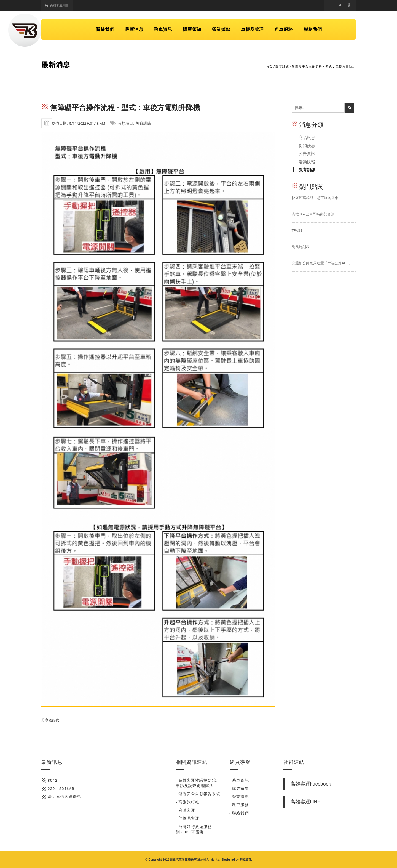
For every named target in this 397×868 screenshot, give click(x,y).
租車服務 (284, 29)
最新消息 (134, 29)
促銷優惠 (307, 146)
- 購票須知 (239, 789)
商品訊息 (307, 138)
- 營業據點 (239, 797)
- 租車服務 (239, 805)
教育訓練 (282, 67)
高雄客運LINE (305, 802)
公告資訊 (307, 154)
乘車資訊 (163, 29)
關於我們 (105, 29)
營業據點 (221, 29)
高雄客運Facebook (311, 784)
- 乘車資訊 (239, 780)
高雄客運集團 (57, 5)
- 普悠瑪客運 (188, 818)
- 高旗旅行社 (188, 802)
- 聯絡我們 (239, 813)
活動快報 (307, 162)
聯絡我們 (313, 29)
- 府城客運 (186, 810)
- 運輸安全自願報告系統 (198, 794)
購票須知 (192, 29)
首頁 (269, 67)
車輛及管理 (252, 29)
